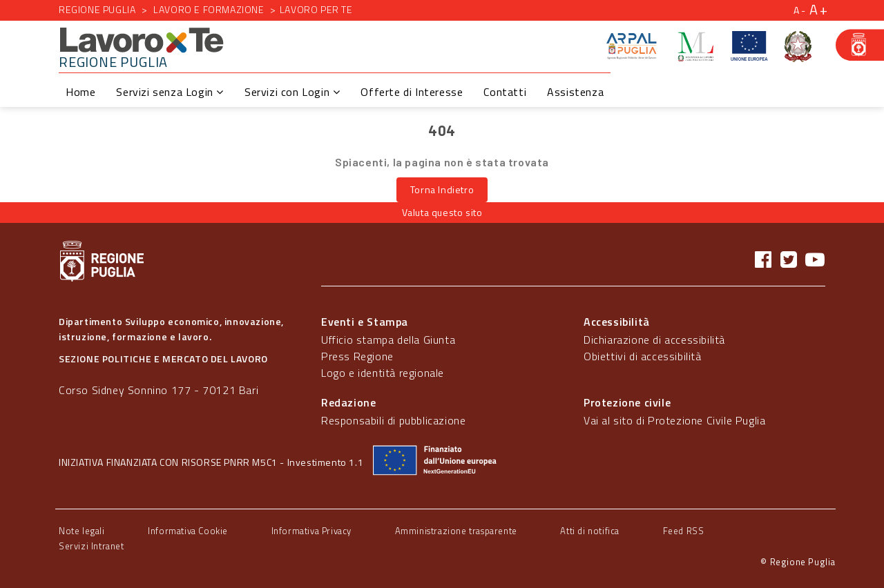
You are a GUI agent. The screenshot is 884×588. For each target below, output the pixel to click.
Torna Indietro (442, 189)
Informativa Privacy (311, 531)
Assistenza (575, 92)
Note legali (82, 531)
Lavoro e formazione (209, 9)
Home (80, 92)
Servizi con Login (292, 92)
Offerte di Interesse (412, 92)
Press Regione (357, 356)
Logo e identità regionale (383, 373)
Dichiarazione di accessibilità (654, 340)
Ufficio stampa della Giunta (388, 340)
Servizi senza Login (170, 92)
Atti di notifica (590, 531)
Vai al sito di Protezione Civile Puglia (674, 420)
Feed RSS (684, 531)
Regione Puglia (97, 9)
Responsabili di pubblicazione (393, 420)
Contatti (505, 92)
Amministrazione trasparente (456, 531)
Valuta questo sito (442, 212)
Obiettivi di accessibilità (643, 356)
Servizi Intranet (92, 546)
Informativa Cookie (188, 531)
